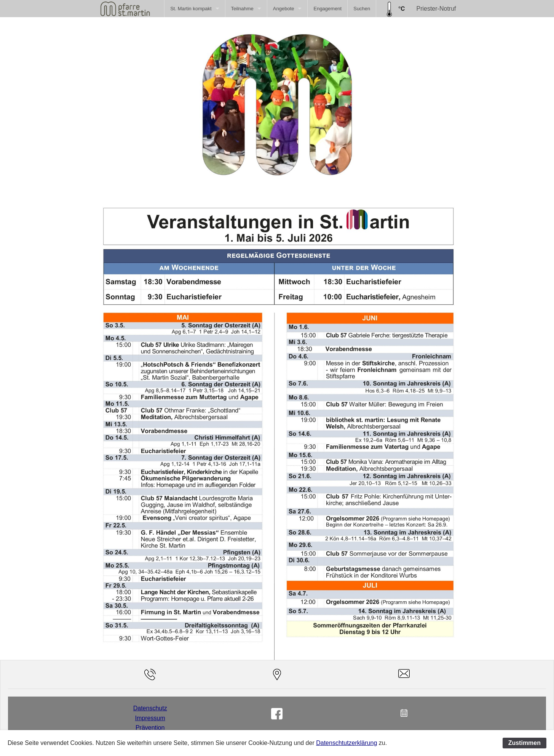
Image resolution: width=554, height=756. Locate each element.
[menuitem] (195, 9)
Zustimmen (524, 743)
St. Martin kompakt (191, 9)
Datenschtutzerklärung (346, 743)
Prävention (150, 728)
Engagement (327, 9)
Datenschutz (150, 708)
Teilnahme (242, 9)
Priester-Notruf (436, 9)
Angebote (284, 9)
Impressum (150, 718)
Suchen (362, 9)
